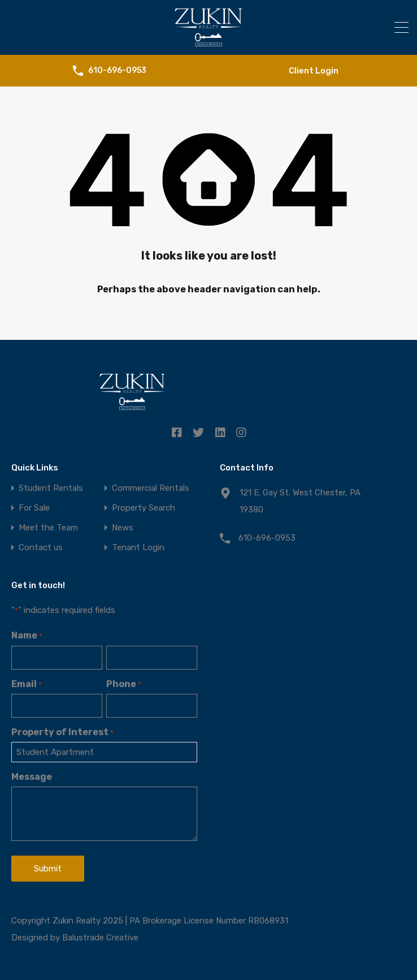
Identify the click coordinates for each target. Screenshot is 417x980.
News (123, 528)
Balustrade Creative (100, 938)
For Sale (34, 508)
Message (32, 777)
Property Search (144, 508)
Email (27, 684)
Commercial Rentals (151, 488)
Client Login (314, 71)
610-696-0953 (117, 71)
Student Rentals (51, 488)
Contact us (41, 548)
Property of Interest (62, 732)
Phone (124, 684)
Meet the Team (48, 528)
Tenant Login (138, 548)
